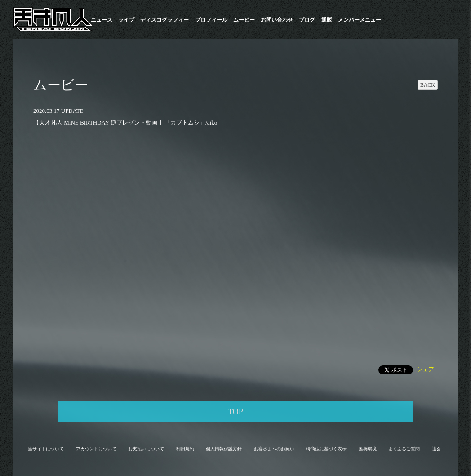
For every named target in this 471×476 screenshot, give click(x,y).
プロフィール (211, 20)
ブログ (307, 20)
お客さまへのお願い (274, 449)
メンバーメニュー (360, 20)
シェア (425, 369)
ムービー (244, 20)
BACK (428, 85)
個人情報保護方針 (224, 449)
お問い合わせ (277, 20)
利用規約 (185, 449)
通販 (327, 20)
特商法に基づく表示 (326, 449)
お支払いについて (146, 449)
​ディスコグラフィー (164, 20)
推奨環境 (368, 449)
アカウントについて (96, 449)
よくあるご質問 (404, 449)
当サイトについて (46, 449)
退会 (436, 449)
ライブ (126, 20)
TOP (235, 412)
